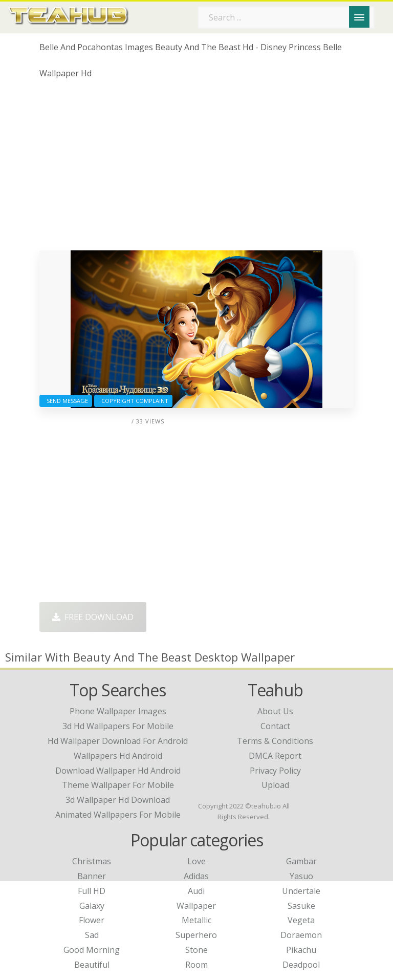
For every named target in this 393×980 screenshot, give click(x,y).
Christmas (92, 861)
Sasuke (301, 906)
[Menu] (359, 17)
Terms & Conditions (275, 741)
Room (196, 965)
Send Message (66, 401)
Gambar (301, 861)
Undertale (301, 891)
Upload (275, 785)
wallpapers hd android (118, 756)
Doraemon (301, 935)
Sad (92, 935)
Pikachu (301, 950)
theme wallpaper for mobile (118, 785)
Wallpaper (196, 906)
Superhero (196, 935)
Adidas (196, 876)
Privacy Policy (275, 771)
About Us (275, 711)
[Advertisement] (196, 168)
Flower (92, 920)
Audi (196, 891)
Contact (275, 726)
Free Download (93, 617)
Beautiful (92, 965)
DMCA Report (275, 756)
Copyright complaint (133, 401)
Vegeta (301, 920)
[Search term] (286, 17)
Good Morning (92, 950)
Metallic (196, 920)
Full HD (92, 891)
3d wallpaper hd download (118, 800)
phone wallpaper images (118, 711)
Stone (196, 950)
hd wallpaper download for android (118, 741)
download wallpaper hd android (118, 771)
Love (196, 861)
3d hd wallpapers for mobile (118, 726)
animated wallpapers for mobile (118, 815)
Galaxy (92, 906)
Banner (92, 876)
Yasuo (301, 876)
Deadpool (301, 965)
